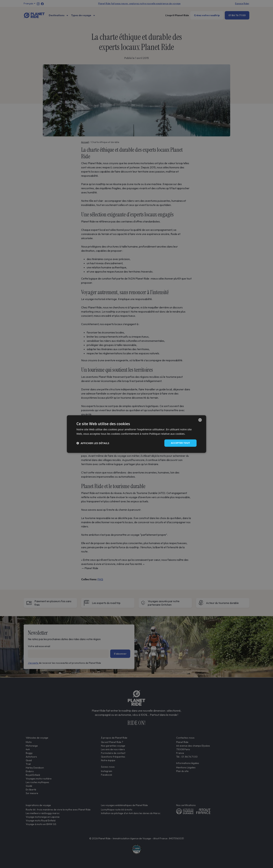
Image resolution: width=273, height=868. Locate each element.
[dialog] (136, 434)
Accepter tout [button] (180, 443)
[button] (93, 443)
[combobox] (200, 420)
